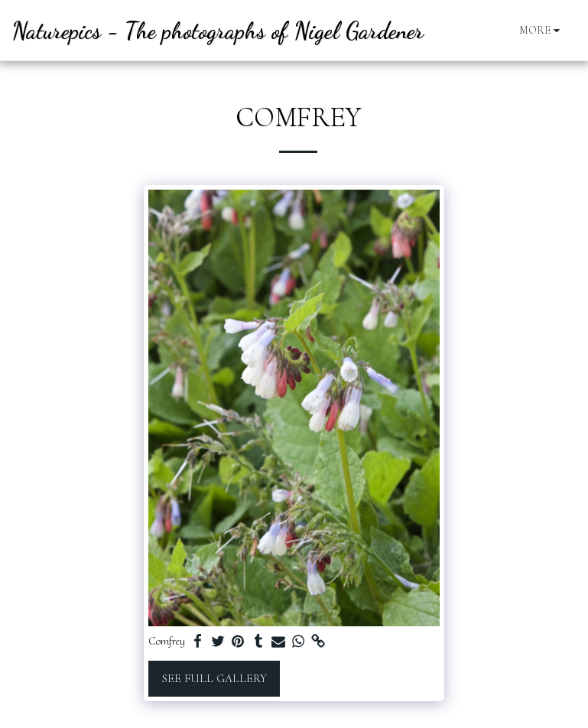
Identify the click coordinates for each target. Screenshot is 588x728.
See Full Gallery (214, 678)
